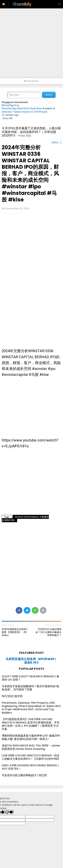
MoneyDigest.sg (10, 105)
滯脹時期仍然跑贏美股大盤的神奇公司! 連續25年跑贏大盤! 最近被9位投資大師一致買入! (31, 737)
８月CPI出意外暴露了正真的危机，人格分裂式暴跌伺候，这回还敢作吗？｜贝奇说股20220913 (31, 132)
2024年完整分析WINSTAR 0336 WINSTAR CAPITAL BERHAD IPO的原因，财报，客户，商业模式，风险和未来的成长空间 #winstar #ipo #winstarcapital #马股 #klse (30, 173)
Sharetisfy (22, 4)
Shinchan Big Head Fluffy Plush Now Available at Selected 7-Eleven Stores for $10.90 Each (28, 110)
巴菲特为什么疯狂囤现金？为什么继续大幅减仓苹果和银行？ (48, 632)
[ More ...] (56, 143)
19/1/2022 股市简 (12, 696)
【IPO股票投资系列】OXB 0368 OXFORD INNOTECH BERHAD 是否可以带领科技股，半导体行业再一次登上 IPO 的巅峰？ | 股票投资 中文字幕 (31, 724)
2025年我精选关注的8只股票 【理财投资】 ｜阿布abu (15, 632)
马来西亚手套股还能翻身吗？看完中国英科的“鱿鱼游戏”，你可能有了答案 (30, 688)
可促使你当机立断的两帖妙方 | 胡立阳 (26, 775)
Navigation (32, 81)
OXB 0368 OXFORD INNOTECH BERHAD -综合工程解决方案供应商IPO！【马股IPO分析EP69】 (31, 757)
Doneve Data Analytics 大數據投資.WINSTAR (25, 519)
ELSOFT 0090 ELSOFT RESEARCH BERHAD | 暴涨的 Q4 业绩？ (30, 678)
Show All (7, 118)
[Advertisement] (32, 45)
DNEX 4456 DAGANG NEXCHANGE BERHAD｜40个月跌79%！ (31, 767)
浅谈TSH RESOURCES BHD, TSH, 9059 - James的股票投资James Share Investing (31, 747)
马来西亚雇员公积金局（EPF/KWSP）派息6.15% (32, 661)
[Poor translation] (9, 812)
